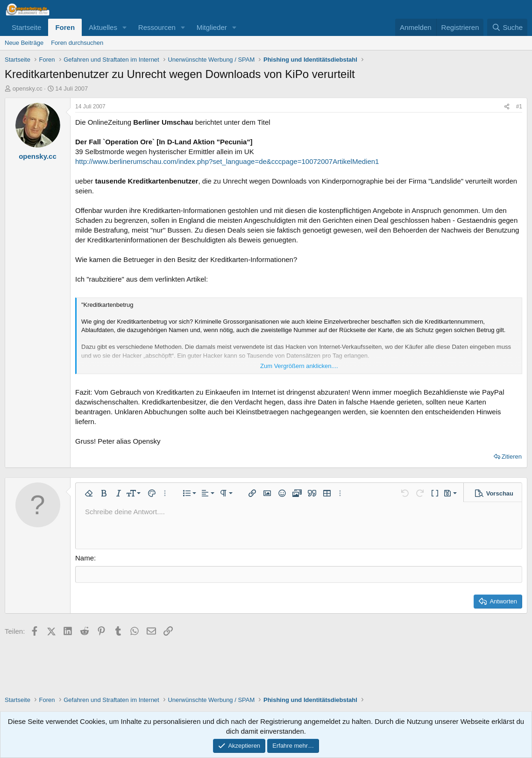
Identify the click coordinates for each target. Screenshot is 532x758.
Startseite (26, 27)
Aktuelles (103, 27)
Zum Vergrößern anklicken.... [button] (299, 366)
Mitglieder (212, 27)
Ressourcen (157, 27)
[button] (125, 27)
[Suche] (507, 27)
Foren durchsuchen (77, 43)
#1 (519, 106)
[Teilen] (507, 107)
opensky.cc (28, 89)
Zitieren (512, 457)
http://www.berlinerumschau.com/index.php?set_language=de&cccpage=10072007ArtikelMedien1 (227, 161)
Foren (65, 27)
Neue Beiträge (24, 43)
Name (85, 558)
